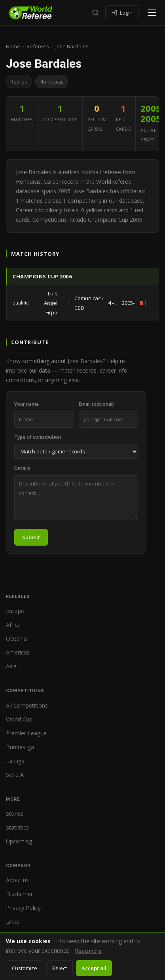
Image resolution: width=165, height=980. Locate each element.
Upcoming (19, 841)
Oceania (16, 638)
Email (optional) (96, 404)
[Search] (95, 13)
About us (17, 880)
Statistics (17, 827)
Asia (11, 666)
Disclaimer (19, 894)
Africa (13, 625)
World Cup (19, 719)
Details (22, 468)
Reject (60, 968)
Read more (88, 951)
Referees (38, 46)
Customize (25, 968)
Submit (31, 537)
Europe (15, 611)
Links (12, 922)
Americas (18, 652)
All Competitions (27, 705)
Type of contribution (38, 437)
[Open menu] (152, 13)
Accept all (94, 968)
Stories (15, 813)
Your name (27, 404)
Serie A (15, 775)
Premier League (26, 733)
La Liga (15, 761)
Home (13, 46)
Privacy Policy (23, 908)
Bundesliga (20, 747)
